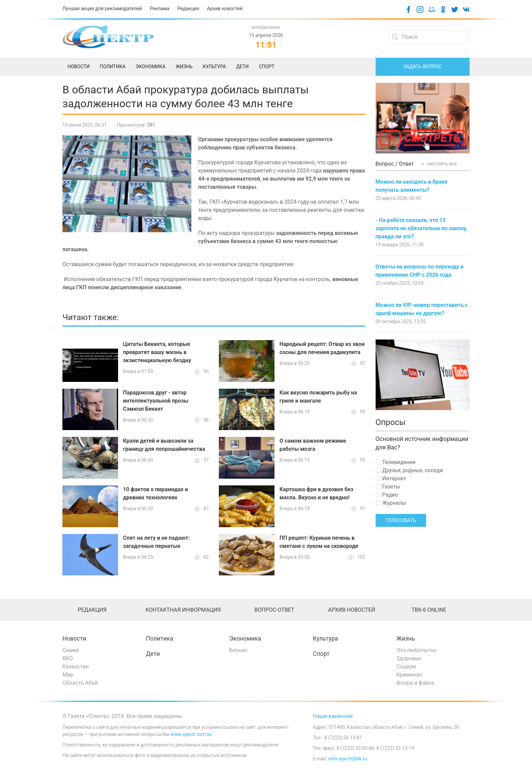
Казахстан (75, 667)
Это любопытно (416, 650)
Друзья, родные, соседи (409, 470)
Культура (325, 639)
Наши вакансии (333, 716)
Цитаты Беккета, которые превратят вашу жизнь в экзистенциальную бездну (157, 352)
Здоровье (409, 658)
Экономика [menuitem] (151, 67)
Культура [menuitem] (214, 67)
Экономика (245, 639)
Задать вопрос (423, 67)
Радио (387, 495)
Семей (71, 650)
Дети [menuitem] (242, 67)
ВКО (68, 658)
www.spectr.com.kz (191, 734)
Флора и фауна (415, 683)
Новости (74, 639)
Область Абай (80, 683)
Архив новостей (225, 8)
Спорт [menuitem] (267, 67)
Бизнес (239, 650)
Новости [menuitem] (79, 67)
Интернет (391, 478)
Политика (159, 639)
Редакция (188, 8)
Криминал (409, 675)
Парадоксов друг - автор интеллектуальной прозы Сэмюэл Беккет (156, 401)
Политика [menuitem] (113, 67)
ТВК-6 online (429, 610)
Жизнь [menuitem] (184, 67)
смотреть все (438, 164)
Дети (153, 654)
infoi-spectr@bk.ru (347, 759)
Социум (406, 667)
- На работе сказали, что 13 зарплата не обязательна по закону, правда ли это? (422, 228)
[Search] (429, 37)
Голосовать (401, 520)
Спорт (321, 654)
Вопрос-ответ (274, 610)
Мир (68, 675)
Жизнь (406, 639)
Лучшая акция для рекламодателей (102, 8)
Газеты (388, 487)
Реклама (160, 8)
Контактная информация (183, 610)
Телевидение (396, 462)
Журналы (391, 503)
